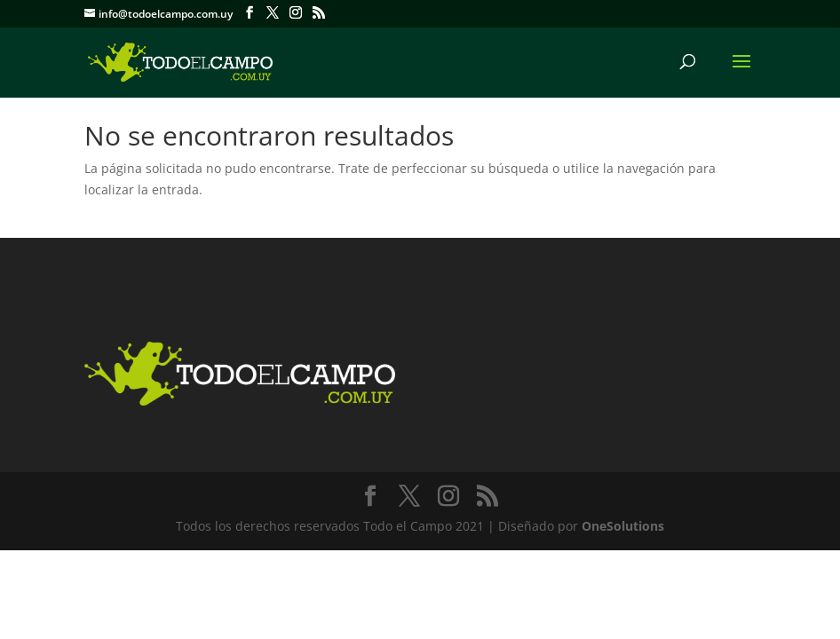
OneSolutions (623, 526)
